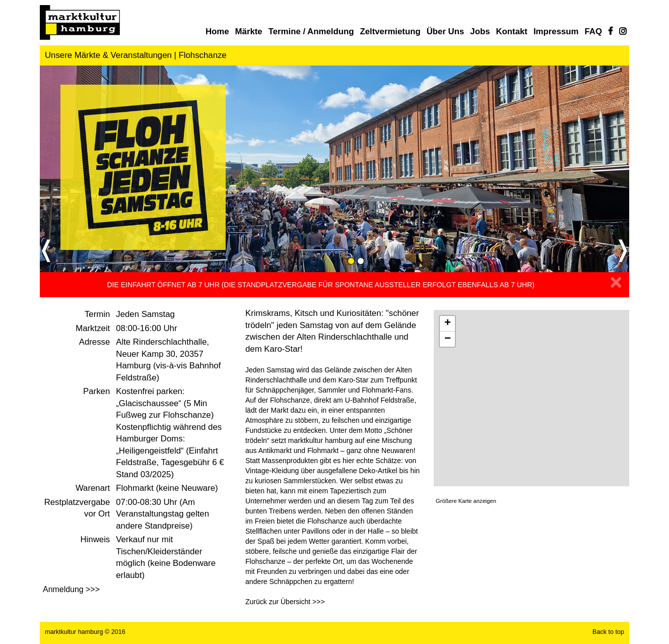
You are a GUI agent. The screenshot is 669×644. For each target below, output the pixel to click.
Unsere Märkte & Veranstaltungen (108, 55)
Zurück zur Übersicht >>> (285, 602)
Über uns (446, 31)
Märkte (249, 31)
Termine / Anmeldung (311, 31)
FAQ (594, 31)
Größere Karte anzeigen (466, 501)
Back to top (608, 632)
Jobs (480, 31)
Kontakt (511, 31)
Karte (531, 398)
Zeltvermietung (390, 31)
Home (217, 31)
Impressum (556, 31)
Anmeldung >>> (71, 589)
